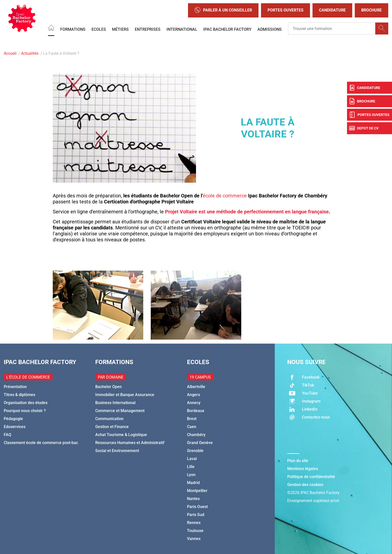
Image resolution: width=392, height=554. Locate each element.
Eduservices (15, 427)
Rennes (194, 523)
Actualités (30, 53)
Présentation (15, 387)
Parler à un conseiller (223, 10)
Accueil (10, 53)
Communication (109, 419)
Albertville (196, 387)
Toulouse (195, 531)
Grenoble (195, 451)
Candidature (332, 10)
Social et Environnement (117, 451)
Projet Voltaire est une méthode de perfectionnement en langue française (247, 212)
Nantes (193, 499)
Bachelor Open (108, 387)
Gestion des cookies (305, 485)
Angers (193, 395)
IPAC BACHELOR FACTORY (227, 29)
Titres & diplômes (19, 395)
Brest (192, 419)
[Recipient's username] (332, 28)
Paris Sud (196, 515)
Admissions (270, 29)
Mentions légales (303, 469)
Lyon (191, 475)
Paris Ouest (197, 507)
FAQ (7, 435)
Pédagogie (13, 419)
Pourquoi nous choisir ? (25, 411)
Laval (192, 459)
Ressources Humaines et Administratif (130, 443)
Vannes (194, 539)
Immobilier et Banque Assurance (125, 395)
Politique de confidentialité (311, 477)
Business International (115, 403)
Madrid (193, 483)
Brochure (371, 10)
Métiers (120, 29)
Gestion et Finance (112, 427)
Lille (191, 467)
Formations (73, 29)
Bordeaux (196, 411)
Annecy (194, 403)
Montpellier (197, 491)
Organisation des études (26, 403)
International (182, 29)
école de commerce (225, 196)
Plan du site (298, 461)
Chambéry (196, 435)
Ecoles (99, 29)
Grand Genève (200, 443)
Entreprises (148, 29)
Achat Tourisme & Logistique (121, 435)
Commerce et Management (120, 411)
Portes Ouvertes (285, 10)
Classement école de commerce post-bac (41, 443)
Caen (192, 427)
